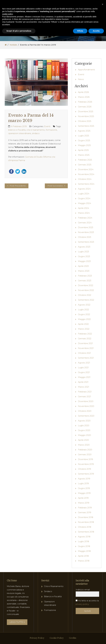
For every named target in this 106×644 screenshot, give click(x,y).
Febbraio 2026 (85, 102)
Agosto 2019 (84, 479)
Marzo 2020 (84, 445)
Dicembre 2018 (86, 517)
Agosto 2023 (84, 247)
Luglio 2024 (84, 194)
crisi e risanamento (36, 130)
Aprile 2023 (83, 266)
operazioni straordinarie (20, 133)
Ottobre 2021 (84, 353)
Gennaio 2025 (85, 165)
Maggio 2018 (84, 551)
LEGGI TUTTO (17, 622)
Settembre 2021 (86, 358)
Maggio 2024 (84, 203)
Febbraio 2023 (85, 276)
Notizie (13, 45)
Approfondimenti (86, 70)
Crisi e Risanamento (54, 586)
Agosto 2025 (84, 131)
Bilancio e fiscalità (53, 596)
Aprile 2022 (83, 324)
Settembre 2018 (86, 532)
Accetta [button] (96, 31)
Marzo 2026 (84, 97)
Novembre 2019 (86, 464)
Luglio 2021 (83, 367)
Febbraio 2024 (85, 218)
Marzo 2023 (84, 271)
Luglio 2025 (84, 136)
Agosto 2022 (84, 305)
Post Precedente (18, 186)
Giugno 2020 (84, 430)
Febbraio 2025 (85, 160)
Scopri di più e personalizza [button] (19, 31)
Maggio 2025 (84, 145)
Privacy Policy (37, 638)
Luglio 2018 (83, 541)
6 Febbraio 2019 (19, 126)
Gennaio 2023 (85, 281)
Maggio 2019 (84, 493)
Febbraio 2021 (85, 392)
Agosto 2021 (84, 363)
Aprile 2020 (83, 440)
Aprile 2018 (83, 556)
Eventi (47, 126)
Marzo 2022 (84, 329)
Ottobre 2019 (84, 469)
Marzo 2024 (84, 213)
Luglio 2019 (83, 483)
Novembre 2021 (86, 348)
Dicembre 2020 (86, 401)
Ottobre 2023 (85, 237)
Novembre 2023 (86, 232)
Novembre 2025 (86, 116)
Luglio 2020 (84, 425)
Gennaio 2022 (85, 339)
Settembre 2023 (86, 242)
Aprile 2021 (83, 382)
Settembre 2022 (86, 300)
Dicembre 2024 (86, 169)
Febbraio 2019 (85, 508)
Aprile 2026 (83, 92)
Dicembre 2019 (85, 459)
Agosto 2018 (84, 537)
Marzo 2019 (84, 503)
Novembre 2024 (86, 174)
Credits (73, 638)
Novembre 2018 (86, 522)
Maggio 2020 (84, 435)
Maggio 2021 (84, 377)
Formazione (50, 610)
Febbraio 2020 (85, 450)
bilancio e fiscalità (17, 130)
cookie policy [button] (7, 14)
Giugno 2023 (84, 256)
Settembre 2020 (86, 416)
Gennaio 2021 (84, 396)
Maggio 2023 (84, 261)
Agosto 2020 (84, 421)
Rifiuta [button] (80, 31)
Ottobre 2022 (85, 295)
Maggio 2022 (84, 319)
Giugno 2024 (84, 198)
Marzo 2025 (84, 155)
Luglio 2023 (83, 252)
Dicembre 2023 (86, 227)
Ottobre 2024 (85, 179)
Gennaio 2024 (85, 223)
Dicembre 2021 (85, 343)
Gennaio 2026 (85, 107)
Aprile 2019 (83, 498)
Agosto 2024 (84, 189)
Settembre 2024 (86, 184)
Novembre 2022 (86, 290)
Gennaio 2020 (85, 454)
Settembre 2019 (86, 474)
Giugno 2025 (84, 140)
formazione (51, 130)
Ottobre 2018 (85, 527)
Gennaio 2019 (85, 512)
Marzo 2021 (84, 387)
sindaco (36, 133)
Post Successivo (55, 186)
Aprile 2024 (83, 208)
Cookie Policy (57, 638)
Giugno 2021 (84, 372)
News (81, 79)
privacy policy (82, 604)
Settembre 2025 (86, 126)
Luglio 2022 (83, 310)
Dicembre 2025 (86, 111)
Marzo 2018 (84, 561)
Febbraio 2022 (85, 334)
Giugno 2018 (84, 546)
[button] (103, 4)
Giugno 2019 (84, 488)
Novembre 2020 (86, 406)
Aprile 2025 (83, 150)
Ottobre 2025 (85, 121)
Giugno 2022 (84, 314)
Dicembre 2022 (86, 285)
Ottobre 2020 (85, 411)
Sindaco (48, 591)
